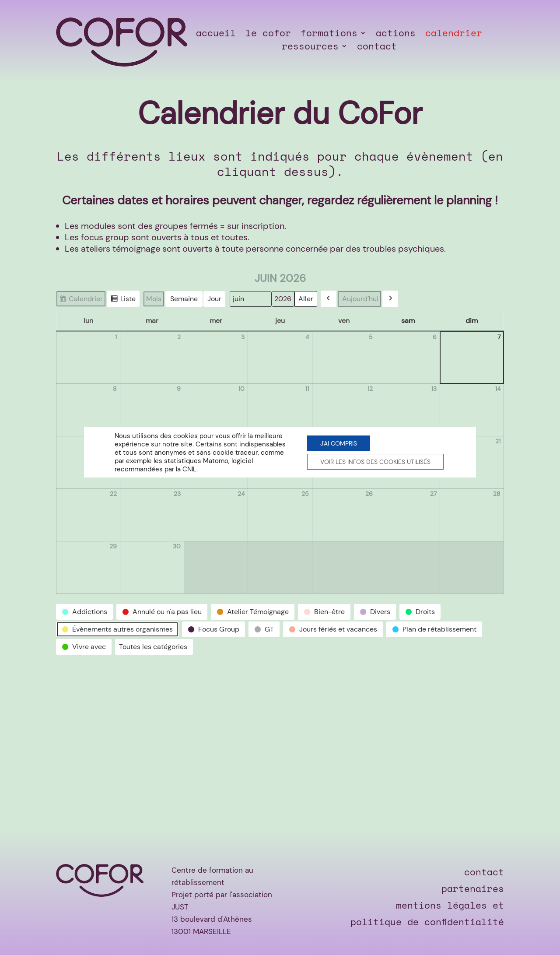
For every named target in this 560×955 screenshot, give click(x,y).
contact (377, 48)
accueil (216, 35)
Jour (214, 299)
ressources (310, 48)
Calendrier (81, 300)
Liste (123, 300)
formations (329, 35)
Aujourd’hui (360, 299)
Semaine (184, 299)
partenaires (473, 888)
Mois (154, 299)
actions (396, 35)
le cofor (268, 35)
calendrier (454, 35)
